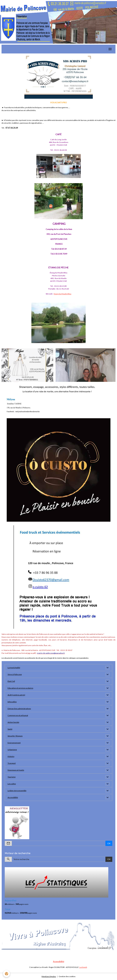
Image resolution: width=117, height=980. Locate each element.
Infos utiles (12, 702)
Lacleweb (83, 967)
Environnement (14, 743)
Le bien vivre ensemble (17, 791)
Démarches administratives (19, 709)
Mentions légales (49, 976)
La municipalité (14, 668)
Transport (12, 763)
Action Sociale (13, 722)
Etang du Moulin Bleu (63, 294)
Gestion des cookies (67, 976)
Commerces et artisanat (18, 715)
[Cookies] (6, 974)
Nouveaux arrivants (16, 770)
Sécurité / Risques (15, 736)
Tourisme (12, 777)
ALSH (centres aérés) (16, 695)
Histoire (11, 756)
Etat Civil (11, 681)
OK (109, 843)
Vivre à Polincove (15, 674)
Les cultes (12, 784)
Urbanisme (12, 750)
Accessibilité (13, 797)
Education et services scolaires (20, 688)
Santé (10, 729)
